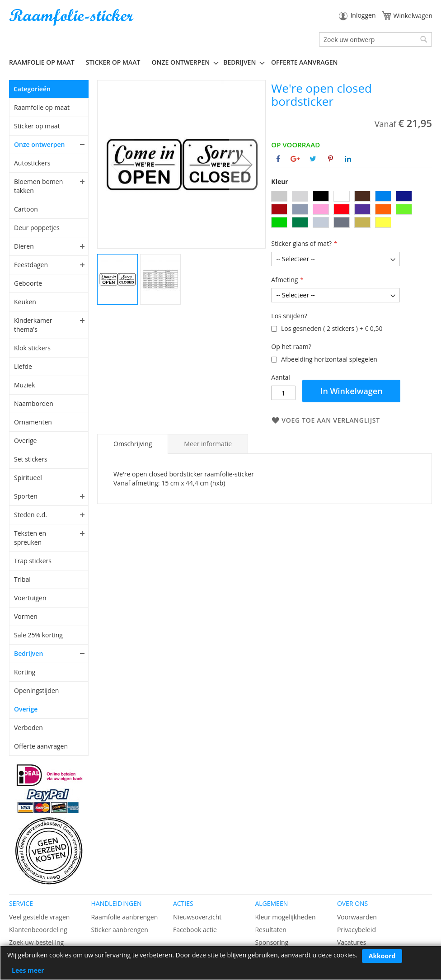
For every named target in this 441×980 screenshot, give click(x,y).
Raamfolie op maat (42, 107)
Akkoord (382, 956)
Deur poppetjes (37, 228)
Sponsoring (272, 942)
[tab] (133, 444)
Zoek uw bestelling (36, 942)
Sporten (26, 496)
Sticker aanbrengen (119, 930)
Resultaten (271, 930)
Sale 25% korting (38, 635)
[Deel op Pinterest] (331, 159)
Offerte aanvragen (41, 746)
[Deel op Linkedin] (348, 159)
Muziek (25, 385)
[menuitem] (45, 62)
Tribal (22, 579)
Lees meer (28, 970)
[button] (247, 164)
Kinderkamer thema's (33, 325)
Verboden (28, 728)
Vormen (26, 616)
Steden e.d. (30, 515)
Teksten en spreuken (30, 538)
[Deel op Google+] (295, 159)
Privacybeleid (357, 930)
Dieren (24, 246)
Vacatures (352, 942)
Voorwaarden (357, 917)
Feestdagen (31, 265)
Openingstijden (36, 690)
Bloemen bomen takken (38, 186)
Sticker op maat (37, 126)
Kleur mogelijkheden (285, 917)
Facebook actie (195, 930)
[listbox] (352, 210)
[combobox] (375, 39)
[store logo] (72, 17)
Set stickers (31, 459)
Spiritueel (28, 478)
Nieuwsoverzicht (197, 917)
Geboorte (28, 283)
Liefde (23, 366)
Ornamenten (33, 422)
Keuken (25, 302)
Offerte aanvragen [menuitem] (304, 62)
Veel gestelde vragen (39, 917)
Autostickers (32, 163)
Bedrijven (28, 653)
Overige (25, 441)
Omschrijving (133, 444)
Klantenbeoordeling (38, 930)
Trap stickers (33, 561)
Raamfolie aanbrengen (124, 917)
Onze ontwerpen (40, 144)
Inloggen (363, 15)
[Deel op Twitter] (313, 159)
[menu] (220, 62)
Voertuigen (30, 598)
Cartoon (26, 209)
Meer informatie (208, 444)
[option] (279, 196)
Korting (25, 672)
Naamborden (34, 403)
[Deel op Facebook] (278, 159)
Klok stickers (32, 348)
